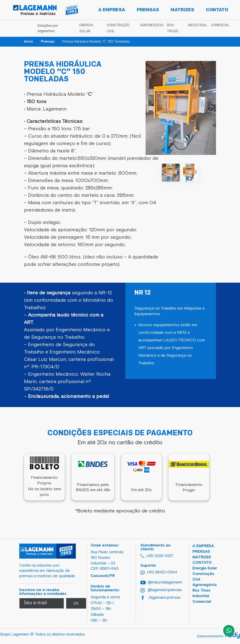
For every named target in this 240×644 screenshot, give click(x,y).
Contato (217, 10)
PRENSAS (201, 552)
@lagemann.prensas (159, 590)
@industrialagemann (159, 582)
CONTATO (202, 563)
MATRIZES (202, 557)
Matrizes (182, 10)
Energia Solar (205, 568)
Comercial (220, 25)
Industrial (198, 25)
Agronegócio (152, 25)
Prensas (148, 10)
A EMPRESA (203, 546)
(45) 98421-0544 (159, 572)
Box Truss (201, 591)
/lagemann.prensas (160, 598)
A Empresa (112, 10)
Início (28, 42)
